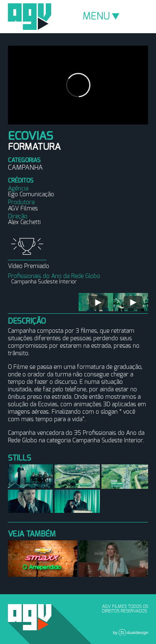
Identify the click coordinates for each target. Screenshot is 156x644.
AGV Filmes (30, 17)
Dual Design (131, 632)
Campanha (25, 168)
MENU (101, 17)
